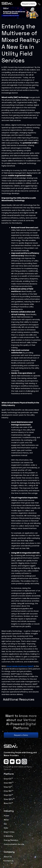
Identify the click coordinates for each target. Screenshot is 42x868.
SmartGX (8, 795)
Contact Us (9, 861)
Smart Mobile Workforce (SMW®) (20, 666)
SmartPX (8, 803)
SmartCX (8, 779)
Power (7, 816)
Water (6, 820)
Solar (6, 828)
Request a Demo (29, 4)
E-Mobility (8, 836)
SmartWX (9, 783)
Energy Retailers (11, 840)
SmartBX (8, 791)
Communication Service (14, 844)
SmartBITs (9, 799)
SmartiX (8, 787)
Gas (5, 824)
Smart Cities (9, 832)
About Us (8, 857)
